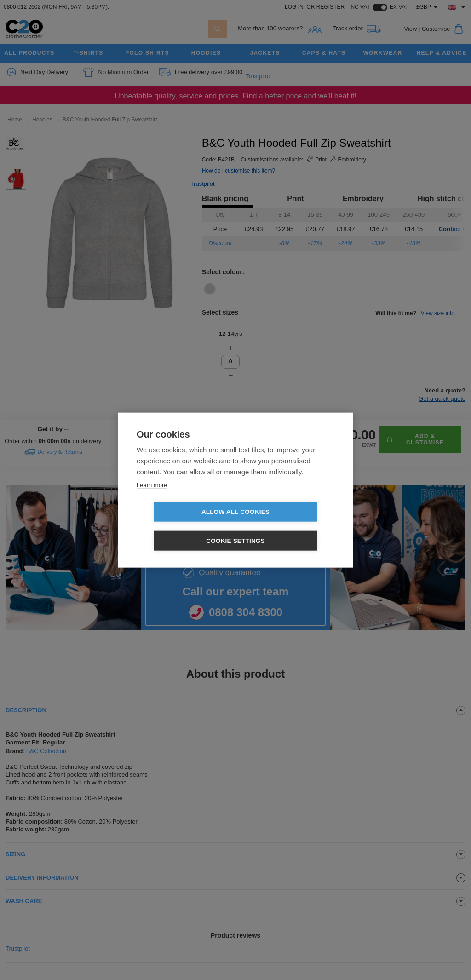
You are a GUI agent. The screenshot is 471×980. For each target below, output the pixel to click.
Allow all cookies (183, 526)
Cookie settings (288, 526)
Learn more (152, 499)
